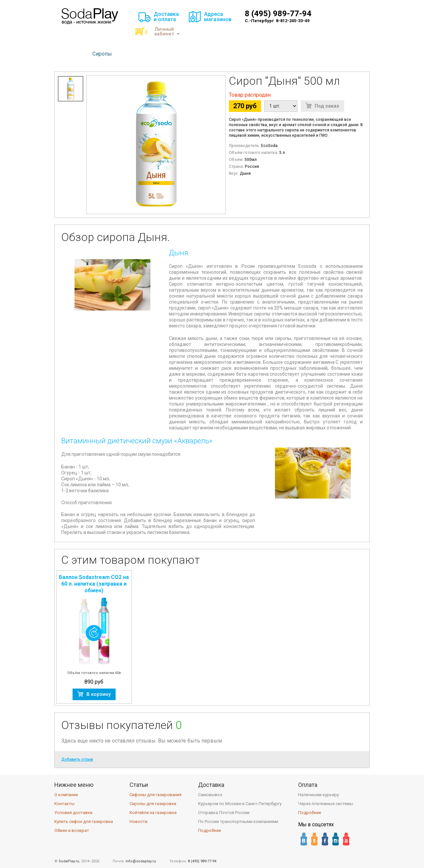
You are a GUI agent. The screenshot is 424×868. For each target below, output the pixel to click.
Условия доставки (73, 813)
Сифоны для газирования (156, 795)
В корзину (99, 694)
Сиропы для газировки (153, 804)
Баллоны (133, 54)
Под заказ (327, 106)
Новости (138, 821)
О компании (66, 795)
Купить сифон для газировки (84, 821)
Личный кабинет (167, 32)
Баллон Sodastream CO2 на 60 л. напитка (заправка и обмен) (94, 584)
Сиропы (102, 54)
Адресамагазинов (218, 17)
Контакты (64, 804)
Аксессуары (169, 54)
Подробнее (210, 830)
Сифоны (72, 54)
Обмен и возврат (72, 830)
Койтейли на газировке (153, 813)
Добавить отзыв (77, 759)
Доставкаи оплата (166, 17)
